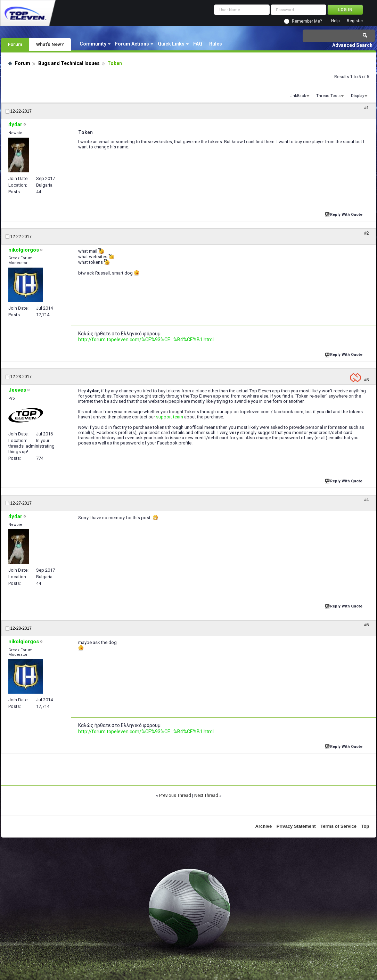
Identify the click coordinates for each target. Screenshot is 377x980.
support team (170, 417)
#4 (366, 500)
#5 (366, 625)
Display (358, 96)
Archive (264, 826)
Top (365, 826)
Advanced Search (352, 45)
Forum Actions (132, 44)
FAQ (198, 44)
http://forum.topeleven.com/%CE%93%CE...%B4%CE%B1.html (146, 340)
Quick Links (171, 44)
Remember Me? (307, 21)
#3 (366, 380)
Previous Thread (175, 795)
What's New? (50, 44)
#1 (366, 108)
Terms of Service (338, 826)
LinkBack (298, 96)
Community (93, 44)
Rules (216, 44)
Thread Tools (328, 96)
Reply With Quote (344, 214)
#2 (366, 233)
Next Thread (206, 795)
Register (355, 21)
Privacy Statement (296, 826)
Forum (15, 44)
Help (335, 21)
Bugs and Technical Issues (69, 63)
